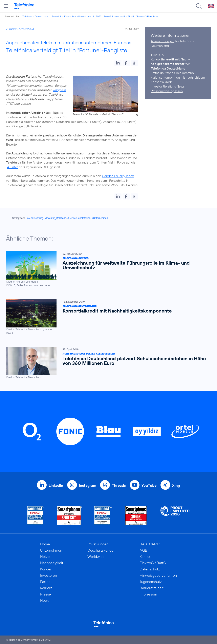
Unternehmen (51, 550)
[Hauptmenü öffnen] (6, 6)
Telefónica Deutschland (36, 16)
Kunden (46, 569)
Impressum (148, 594)
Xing (176, 485)
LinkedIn (56, 485)
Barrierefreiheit (152, 588)
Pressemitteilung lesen (167, 91)
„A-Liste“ (12, 167)
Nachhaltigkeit (52, 563)
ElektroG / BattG (153, 563)
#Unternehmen (100, 218)
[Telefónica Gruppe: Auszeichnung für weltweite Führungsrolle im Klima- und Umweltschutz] (106, 269)
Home (45, 544)
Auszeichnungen (163, 41)
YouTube (149, 485)
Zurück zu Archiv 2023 (20, 29)
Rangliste (60, 90)
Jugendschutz (151, 582)
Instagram (88, 485)
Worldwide (96, 557)
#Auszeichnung (35, 218)
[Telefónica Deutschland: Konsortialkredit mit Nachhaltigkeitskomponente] (106, 317)
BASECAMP (150, 544)
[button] (118, 63)
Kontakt (146, 557)
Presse (46, 594)
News (45, 600)
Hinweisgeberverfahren (158, 575)
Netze (45, 557)
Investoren (49, 575)
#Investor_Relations (55, 218)
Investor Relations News (168, 86)
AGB (144, 550)
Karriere (46, 588)
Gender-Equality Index (118, 176)
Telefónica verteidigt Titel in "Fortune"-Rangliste (131, 16)
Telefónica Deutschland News (69, 16)
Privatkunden (98, 544)
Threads (119, 485)
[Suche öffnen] (199, 6)
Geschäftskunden (101, 550)
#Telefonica (84, 218)
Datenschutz (150, 569)
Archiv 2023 (95, 16)
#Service (72, 218)
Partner (46, 582)
